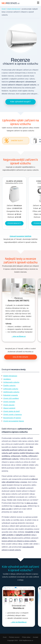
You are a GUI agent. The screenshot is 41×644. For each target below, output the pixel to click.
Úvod (4, 9)
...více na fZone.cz (19, 336)
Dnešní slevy (13, 141)
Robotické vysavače (11, 395)
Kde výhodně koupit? (20, 102)
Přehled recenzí (14, 637)
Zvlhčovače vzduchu (11, 389)
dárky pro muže (21, 506)
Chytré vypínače (9, 402)
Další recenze (20, 357)
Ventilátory (7, 379)
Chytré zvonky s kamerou (13, 415)
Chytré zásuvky (9, 405)
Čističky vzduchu (9, 386)
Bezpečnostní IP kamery (12, 418)
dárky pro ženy (32, 503)
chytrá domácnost (14, 9)
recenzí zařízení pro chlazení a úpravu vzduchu (19, 541)
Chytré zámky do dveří (11, 411)
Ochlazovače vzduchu (11, 382)
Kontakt (36, 637)
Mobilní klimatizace (10, 376)
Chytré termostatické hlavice (14, 421)
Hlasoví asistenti (9, 408)
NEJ (11, 3)
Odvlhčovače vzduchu (11, 392)
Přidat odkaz (26, 637)
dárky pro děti (7, 509)
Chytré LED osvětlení (11, 398)
